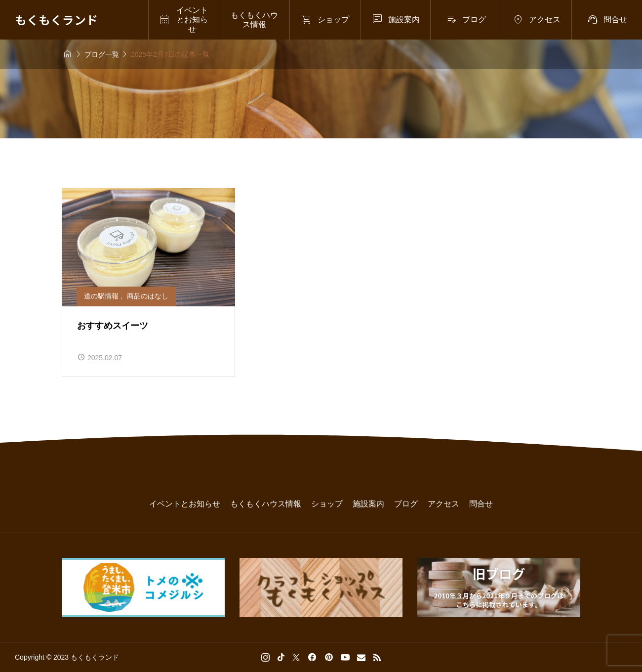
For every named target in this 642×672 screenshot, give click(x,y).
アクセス (443, 504)
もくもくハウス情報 (254, 20)
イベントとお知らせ (185, 504)
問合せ (481, 504)
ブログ (406, 504)
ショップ (327, 504)
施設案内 (368, 504)
